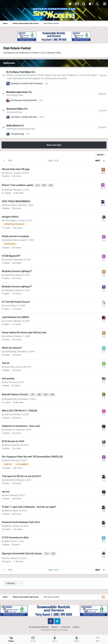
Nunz (7, 558)
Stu (6, 382)
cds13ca (8, 414)
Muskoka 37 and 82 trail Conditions (27, 83)
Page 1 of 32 (54, 161)
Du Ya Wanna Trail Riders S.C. (21, 72)
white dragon (10, 220)
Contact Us (65, 627)
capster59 (9, 275)
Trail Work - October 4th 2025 (24, 117)
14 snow (8, 321)
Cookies (76, 627)
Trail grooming (17, 134)
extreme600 (10, 480)
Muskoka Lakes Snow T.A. (19, 92)
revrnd (7, 306)
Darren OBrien (11, 205)
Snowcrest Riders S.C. (17, 109)
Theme (55, 627)
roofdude (9, 336)
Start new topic (54, 145)
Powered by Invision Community (54, 630)
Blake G (8, 511)
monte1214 (10, 430)
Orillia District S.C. (15, 126)
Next (98, 161)
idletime (8, 190)
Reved (7, 445)
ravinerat (8, 260)
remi (7, 495)
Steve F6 (8, 173)
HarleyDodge (10, 352)
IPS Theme (33, 627)
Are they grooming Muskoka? (24, 100)
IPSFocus (45, 627)
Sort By (101, 155)
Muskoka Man (11, 240)
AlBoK (7, 541)
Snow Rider (10, 367)
